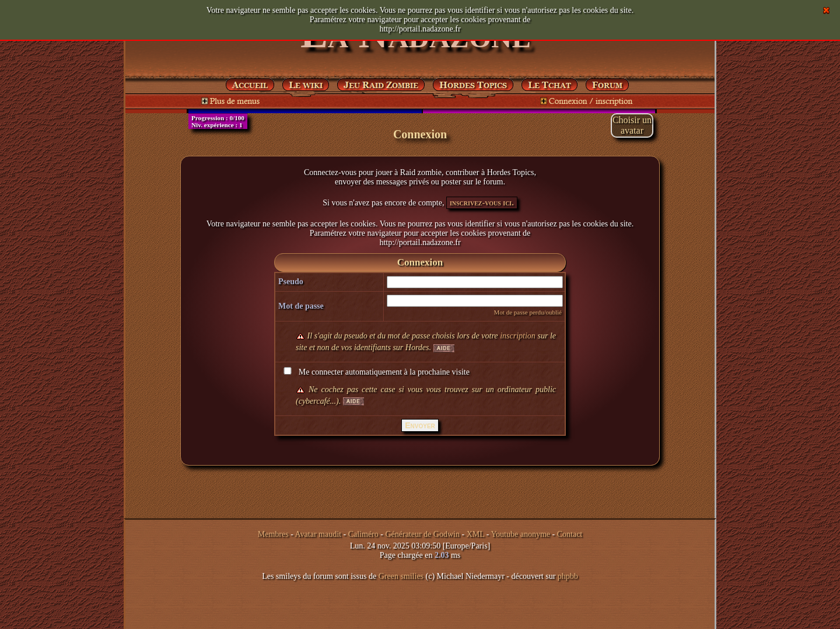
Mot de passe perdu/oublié (528, 312)
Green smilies (401, 576)
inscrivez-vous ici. (482, 203)
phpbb (568, 576)
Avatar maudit (318, 534)
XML (476, 534)
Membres (273, 534)
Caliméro (363, 534)
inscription (518, 336)
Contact (570, 534)
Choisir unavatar (632, 125)
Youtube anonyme (520, 534)
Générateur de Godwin (422, 534)
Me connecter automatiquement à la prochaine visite (375, 372)
